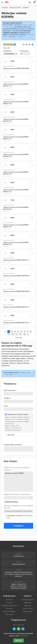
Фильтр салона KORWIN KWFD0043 (16, 276)
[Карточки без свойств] (24, 44)
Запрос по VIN (28, 608)
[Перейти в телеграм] (14, 629)
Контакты (9, 608)
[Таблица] (32, 44)
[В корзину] (32, 61)
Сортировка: (7, 51)
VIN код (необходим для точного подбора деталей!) (18, 507)
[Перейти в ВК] (23, 629)
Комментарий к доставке (13, 445)
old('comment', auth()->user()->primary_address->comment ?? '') (18, 449)
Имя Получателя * (10, 390)
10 (13, 334)
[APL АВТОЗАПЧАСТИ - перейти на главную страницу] (16, 2)
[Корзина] (34, 2)
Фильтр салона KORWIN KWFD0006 (16, 68)
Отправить (19, 526)
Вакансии (28, 606)
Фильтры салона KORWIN (18, 482)
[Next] (28, 334)
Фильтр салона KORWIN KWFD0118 (16, 323)
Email (6, 406)
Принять (19, 641)
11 (17, 334)
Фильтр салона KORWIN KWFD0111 (16, 260)
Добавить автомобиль (11, 502)
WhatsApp (12, 37)
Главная (5, 8)
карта (27, 422)
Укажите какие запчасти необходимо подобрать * (17, 469)
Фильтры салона (15, 8)
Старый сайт (28, 611)
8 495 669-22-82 (19, 556)
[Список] (30, 44)
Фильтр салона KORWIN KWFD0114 (16, 307)
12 (21, 334)
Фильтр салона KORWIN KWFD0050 (16, 291)
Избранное (28, 603)
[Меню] (2, 2)
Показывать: (24, 51)
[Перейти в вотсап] (19, 629)
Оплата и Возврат (9, 611)
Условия (9, 603)
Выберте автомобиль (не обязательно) (17, 494)
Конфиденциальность (9, 606)
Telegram (20, 37)
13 (24, 334)
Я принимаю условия (19, 517)
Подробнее (24, 636)
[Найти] (30, 2)
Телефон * (7, 398)
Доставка (9, 600)
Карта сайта (9, 614)
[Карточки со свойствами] (27, 44)
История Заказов (28, 600)
